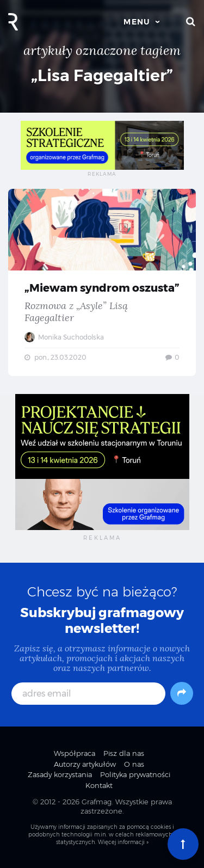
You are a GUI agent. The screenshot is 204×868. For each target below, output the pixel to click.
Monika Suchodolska (64, 337)
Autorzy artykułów (85, 764)
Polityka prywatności (135, 774)
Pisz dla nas (124, 753)
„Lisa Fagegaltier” (102, 75)
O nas (134, 764)
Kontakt (99, 785)
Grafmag (97, 802)
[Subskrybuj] (182, 693)
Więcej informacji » (123, 842)
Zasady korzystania (60, 774)
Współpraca (75, 753)
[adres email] (88, 694)
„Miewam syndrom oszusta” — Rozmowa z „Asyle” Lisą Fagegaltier (102, 282)
